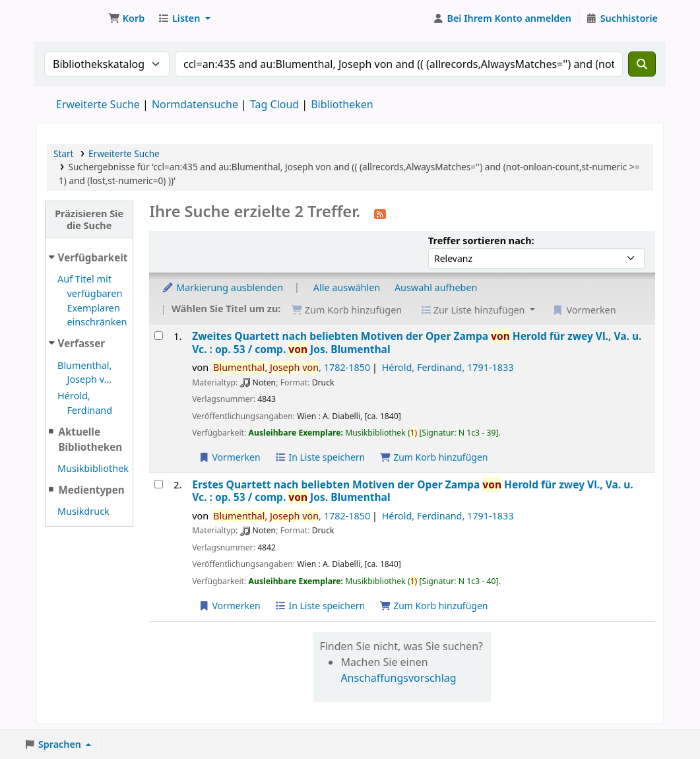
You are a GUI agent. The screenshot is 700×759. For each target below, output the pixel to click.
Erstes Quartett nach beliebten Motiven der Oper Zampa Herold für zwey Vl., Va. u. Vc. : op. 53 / (412, 491)
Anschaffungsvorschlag (398, 678)
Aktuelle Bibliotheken (90, 439)
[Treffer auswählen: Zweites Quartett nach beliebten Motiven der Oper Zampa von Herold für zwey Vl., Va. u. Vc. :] (159, 336)
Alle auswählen (347, 287)
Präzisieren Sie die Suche (89, 219)
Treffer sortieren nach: (481, 241)
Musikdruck (83, 511)
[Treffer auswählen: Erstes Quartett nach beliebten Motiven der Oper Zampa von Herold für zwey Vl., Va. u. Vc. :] (159, 484)
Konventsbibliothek (70, 18)
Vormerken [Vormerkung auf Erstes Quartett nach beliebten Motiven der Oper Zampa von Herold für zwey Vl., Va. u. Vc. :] (229, 606)
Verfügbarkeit (93, 257)
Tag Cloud (274, 104)
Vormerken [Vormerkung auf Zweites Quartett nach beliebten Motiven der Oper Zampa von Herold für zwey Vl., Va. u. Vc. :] (229, 457)
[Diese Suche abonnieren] (380, 213)
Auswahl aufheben (436, 287)
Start (64, 153)
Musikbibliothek (93, 468)
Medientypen (91, 490)
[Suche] (642, 64)
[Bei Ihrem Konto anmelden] (502, 18)
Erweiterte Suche (98, 104)
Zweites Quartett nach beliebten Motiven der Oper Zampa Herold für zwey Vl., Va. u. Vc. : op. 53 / (417, 343)
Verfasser (82, 343)
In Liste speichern (320, 457)
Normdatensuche (195, 104)
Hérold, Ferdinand (448, 367)
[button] (126, 18)
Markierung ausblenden (222, 287)
